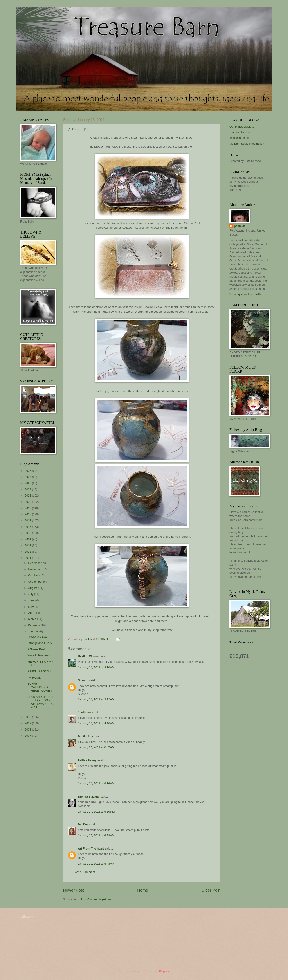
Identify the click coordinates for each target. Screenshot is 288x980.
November (35, 569)
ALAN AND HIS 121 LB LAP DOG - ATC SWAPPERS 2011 (40, 702)
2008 (28, 729)
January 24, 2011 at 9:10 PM (96, 812)
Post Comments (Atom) (96, 899)
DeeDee (83, 824)
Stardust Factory (240, 132)
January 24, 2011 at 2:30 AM (96, 667)
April (31, 613)
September (36, 582)
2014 (28, 539)
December (35, 563)
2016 (28, 527)
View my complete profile (246, 294)
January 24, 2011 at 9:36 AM (96, 783)
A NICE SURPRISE (40, 671)
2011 (28, 558)
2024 (28, 477)
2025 (28, 471)
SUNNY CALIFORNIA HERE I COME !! (40, 687)
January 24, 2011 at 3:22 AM (96, 699)
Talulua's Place (239, 138)
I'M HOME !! (35, 678)
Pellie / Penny (87, 760)
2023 (28, 483)
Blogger (164, 971)
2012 (28, 552)
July (31, 594)
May (31, 607)
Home (143, 890)
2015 (28, 533)
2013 (28, 545)
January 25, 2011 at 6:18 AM (96, 835)
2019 (28, 508)
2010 (28, 717)
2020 (28, 502)
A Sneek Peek (37, 649)
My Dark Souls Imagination (247, 144)
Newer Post (73, 890)
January (34, 631)
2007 (28, 736)
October (34, 575)
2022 (28, 489)
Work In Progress (39, 655)
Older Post (211, 890)
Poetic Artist (86, 736)
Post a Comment (84, 872)
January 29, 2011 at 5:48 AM (96, 864)
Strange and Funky (40, 643)
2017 (28, 520)
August (33, 588)
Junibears (85, 712)
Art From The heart (91, 849)
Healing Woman (89, 656)
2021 (28, 496)
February (34, 625)
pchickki (240, 226)
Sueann (83, 680)
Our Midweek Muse (242, 127)
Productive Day (37, 637)
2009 (28, 723)
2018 (28, 514)
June (32, 600)
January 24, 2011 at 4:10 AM (96, 723)
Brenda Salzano (89, 797)
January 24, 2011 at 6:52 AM (96, 747)
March (33, 619)
